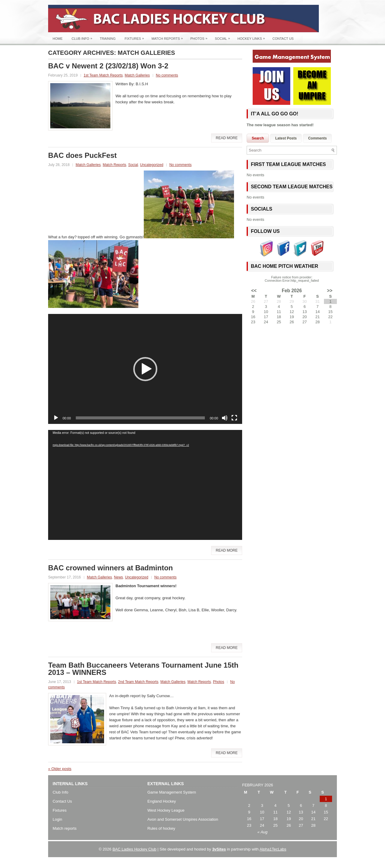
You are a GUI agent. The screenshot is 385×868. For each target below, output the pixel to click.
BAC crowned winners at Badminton (111, 568)
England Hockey (162, 801)
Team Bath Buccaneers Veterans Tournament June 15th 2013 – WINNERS (143, 669)
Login (57, 819)
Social (224, 37)
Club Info (83, 37)
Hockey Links (253, 37)
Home (58, 39)
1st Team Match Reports (103, 75)
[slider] (140, 418)
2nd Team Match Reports (138, 682)
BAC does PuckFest (82, 155)
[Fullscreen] (234, 418)
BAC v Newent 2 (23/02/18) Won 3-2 (108, 66)
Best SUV (170, 862)
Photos (200, 37)
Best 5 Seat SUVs (208, 862)
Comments (317, 138)
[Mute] (225, 418)
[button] (145, 369)
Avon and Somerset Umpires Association (183, 819)
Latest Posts (286, 138)
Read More (227, 138)
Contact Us (283, 39)
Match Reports (169, 37)
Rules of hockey (161, 828)
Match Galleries (137, 75)
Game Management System (172, 792)
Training (108, 39)
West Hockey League (166, 810)
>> (330, 291)
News (119, 577)
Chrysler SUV (233, 862)
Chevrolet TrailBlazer (266, 862)
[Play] (56, 418)
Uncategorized (152, 165)
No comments (167, 75)
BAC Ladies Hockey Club (134, 849)
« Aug (263, 832)
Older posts (60, 769)
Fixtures (136, 37)
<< (254, 291)
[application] (145, 369)
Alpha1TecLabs (273, 849)
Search (258, 138)
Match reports (65, 828)
